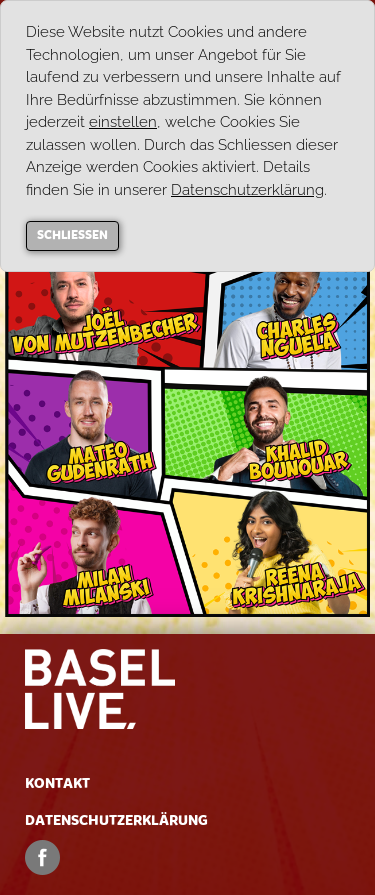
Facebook (42, 857)
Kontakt (57, 784)
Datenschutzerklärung (116, 821)
